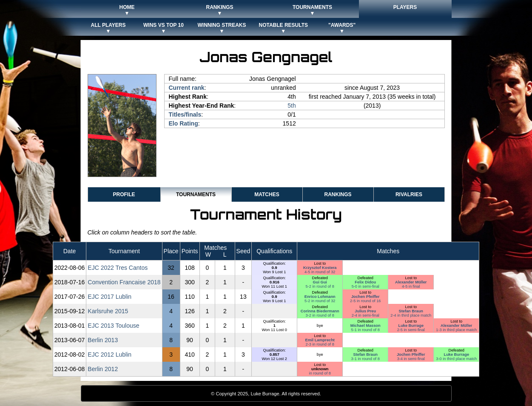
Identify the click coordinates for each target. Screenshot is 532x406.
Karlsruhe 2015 (108, 311)
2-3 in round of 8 (320, 344)
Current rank (187, 88)
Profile (124, 194)
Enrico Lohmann (320, 297)
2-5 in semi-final (411, 330)
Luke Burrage (411, 326)
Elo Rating (183, 123)
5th (292, 106)
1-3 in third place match (456, 330)
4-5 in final (411, 286)
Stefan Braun (411, 311)
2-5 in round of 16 (365, 301)
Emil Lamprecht (320, 340)
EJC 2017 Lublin (110, 297)
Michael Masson (366, 326)
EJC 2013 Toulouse (113, 326)
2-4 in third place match (411, 315)
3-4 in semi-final (411, 359)
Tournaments (196, 194)
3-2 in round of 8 (320, 315)
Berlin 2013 (103, 340)
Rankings (338, 194)
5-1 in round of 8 (366, 330)
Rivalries (409, 194)
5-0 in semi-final (366, 286)
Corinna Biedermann (320, 311)
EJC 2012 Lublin (110, 355)
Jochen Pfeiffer (366, 297)
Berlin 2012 (103, 369)
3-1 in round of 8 (366, 359)
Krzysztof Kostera (320, 268)
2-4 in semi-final (366, 315)
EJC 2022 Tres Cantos (118, 268)
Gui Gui (320, 282)
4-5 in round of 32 (320, 272)
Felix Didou (365, 282)
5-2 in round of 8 (320, 286)
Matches (267, 194)
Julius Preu (365, 311)
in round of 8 (320, 373)
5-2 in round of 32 (320, 301)
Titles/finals (185, 114)
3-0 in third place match (456, 359)
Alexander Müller (411, 282)
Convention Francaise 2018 (124, 282)
